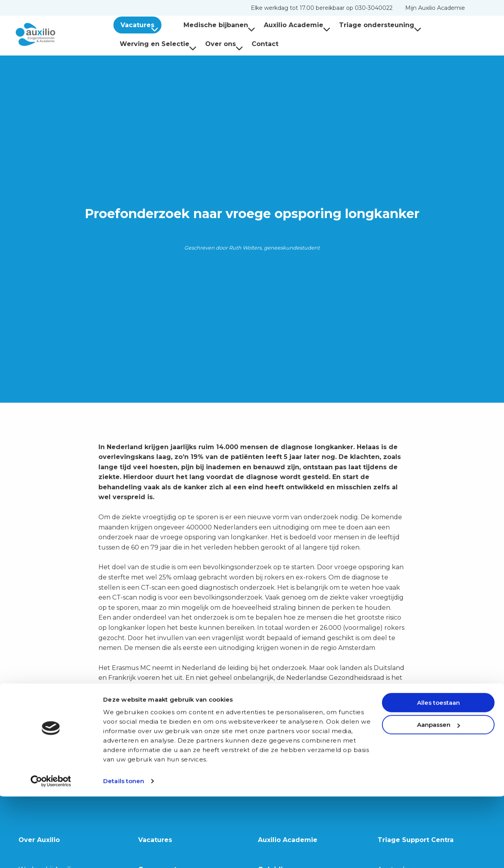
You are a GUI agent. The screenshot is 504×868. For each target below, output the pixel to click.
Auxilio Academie (284, 25)
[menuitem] (322, 8)
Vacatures (141, 25)
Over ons (224, 44)
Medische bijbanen (207, 25)
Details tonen (124, 852)
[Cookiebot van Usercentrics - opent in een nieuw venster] (51, 853)
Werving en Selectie (158, 44)
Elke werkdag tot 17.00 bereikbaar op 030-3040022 (322, 8)
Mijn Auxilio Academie (435, 8)
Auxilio (55, 35)
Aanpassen (438, 796)
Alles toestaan (438, 774)
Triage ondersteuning (368, 25)
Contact (265, 44)
